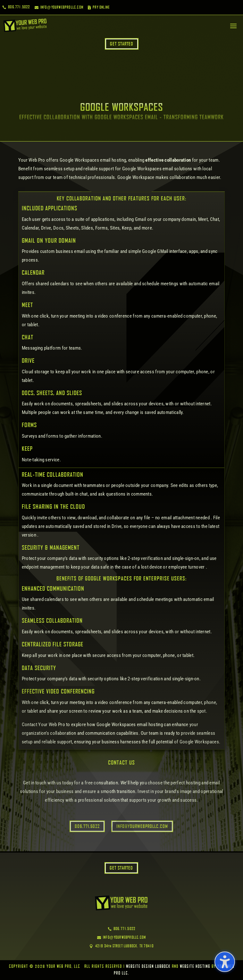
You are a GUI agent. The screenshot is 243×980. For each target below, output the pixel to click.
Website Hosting (195, 967)
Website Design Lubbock (148, 967)
